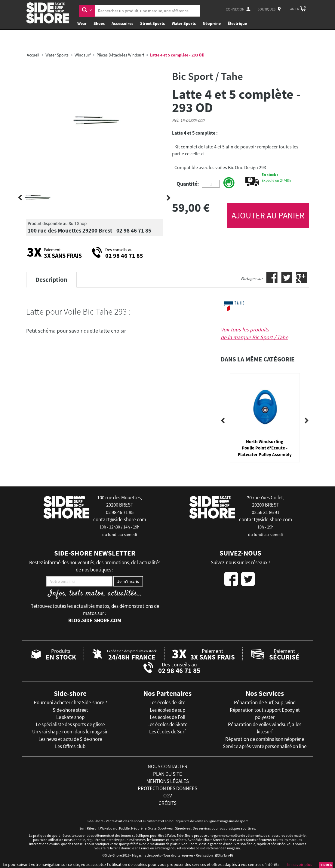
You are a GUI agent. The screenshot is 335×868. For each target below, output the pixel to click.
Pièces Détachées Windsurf (120, 55)
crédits (167, 803)
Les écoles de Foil (167, 717)
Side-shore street (70, 710)
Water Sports (184, 23)
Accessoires (122, 23)
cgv (168, 796)
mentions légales (168, 781)
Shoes (99, 23)
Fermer (326, 865)
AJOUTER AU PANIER (268, 215)
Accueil (33, 55)
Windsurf (83, 55)
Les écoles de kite (167, 702)
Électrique (237, 23)
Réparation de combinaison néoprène (265, 739)
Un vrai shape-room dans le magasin (70, 732)
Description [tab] (51, 280)
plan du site (167, 774)
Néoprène (212, 23)
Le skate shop (70, 717)
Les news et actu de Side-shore (70, 739)
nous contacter (167, 766)
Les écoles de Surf (167, 732)
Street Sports (152, 23)
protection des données (167, 788)
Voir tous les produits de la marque (254, 333)
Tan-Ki (228, 855)
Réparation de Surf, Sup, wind (265, 702)
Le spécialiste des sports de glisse (70, 724)
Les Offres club (70, 746)
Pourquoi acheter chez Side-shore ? (70, 702)
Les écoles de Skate (167, 724)
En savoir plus (300, 864)
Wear (82, 23)
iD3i (218, 855)
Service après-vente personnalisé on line (265, 746)
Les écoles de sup (167, 710)
